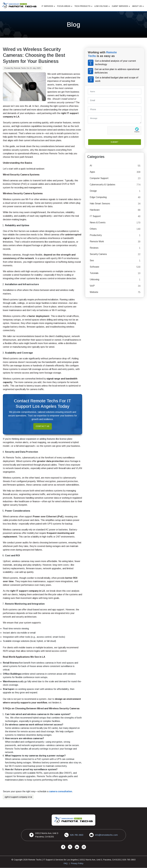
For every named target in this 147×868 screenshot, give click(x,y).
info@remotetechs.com (106, 835)
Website (94, 292)
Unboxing (94, 280)
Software (94, 267)
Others (93, 229)
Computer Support (99, 178)
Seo (92, 261)
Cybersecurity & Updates (102, 185)
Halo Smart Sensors (100, 204)
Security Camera (98, 254)
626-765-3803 (77, 835)
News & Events (98, 223)
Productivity (96, 235)
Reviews (94, 248)
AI (91, 166)
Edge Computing (98, 197)
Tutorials (94, 273)
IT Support (95, 216)
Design (93, 191)
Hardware (95, 210)
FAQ (66, 864)
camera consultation (61, 792)
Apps (92, 172)
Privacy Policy (77, 864)
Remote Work (97, 242)
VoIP (92, 286)
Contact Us (42, 426)
